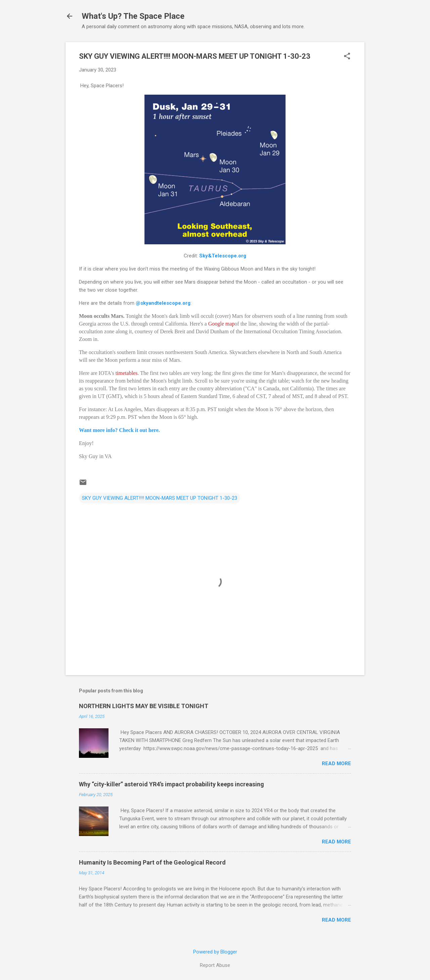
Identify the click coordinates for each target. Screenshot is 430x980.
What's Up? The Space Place (133, 16)
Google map (222, 324)
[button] (347, 57)
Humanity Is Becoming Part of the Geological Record (152, 862)
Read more (336, 764)
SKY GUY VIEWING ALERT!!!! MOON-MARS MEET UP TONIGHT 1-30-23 (160, 498)
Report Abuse (215, 965)
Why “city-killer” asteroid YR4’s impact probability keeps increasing (171, 784)
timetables (127, 373)
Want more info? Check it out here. (119, 430)
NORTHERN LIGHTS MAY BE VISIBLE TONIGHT (144, 706)
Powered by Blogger (215, 952)
